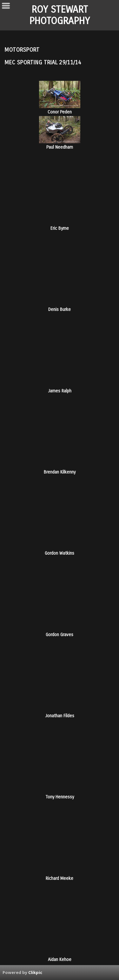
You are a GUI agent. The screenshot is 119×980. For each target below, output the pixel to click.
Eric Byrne (60, 228)
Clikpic (35, 972)
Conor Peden (60, 112)
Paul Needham (60, 147)
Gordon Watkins (60, 553)
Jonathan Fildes (60, 716)
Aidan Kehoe (60, 960)
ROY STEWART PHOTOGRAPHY (60, 15)
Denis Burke (60, 309)
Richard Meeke (60, 878)
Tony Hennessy (60, 797)
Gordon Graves (60, 635)
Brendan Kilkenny (60, 472)
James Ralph (60, 391)
